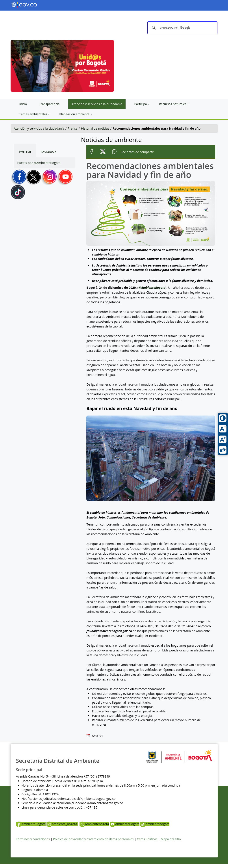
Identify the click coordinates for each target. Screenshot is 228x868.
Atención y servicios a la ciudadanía (39, 128)
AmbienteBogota (31, 824)
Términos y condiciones (33, 839)
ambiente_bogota (62, 824)
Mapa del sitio (171, 839)
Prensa (73, 128)
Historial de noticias (95, 128)
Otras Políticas (147, 839)
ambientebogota (155, 824)
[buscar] (182, 28)
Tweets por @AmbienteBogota (39, 163)
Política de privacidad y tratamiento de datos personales (93, 839)
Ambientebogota (94, 824)
